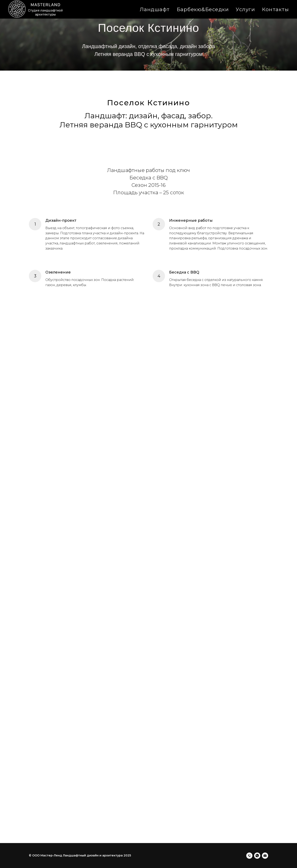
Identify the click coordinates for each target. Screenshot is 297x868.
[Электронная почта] (265, 856)
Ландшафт (155, 9)
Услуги (245, 9)
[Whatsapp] (257, 856)
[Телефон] (249, 856)
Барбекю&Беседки (203, 9)
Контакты (275, 9)
